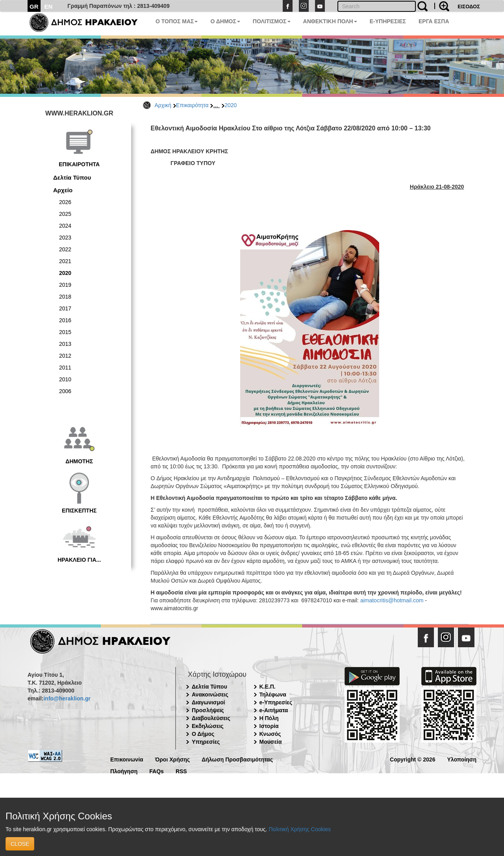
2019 (65, 285)
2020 (231, 105)
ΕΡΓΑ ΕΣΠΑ (434, 21)
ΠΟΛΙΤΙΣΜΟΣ (272, 21)
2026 (65, 202)
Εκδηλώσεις (208, 726)
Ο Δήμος (203, 734)
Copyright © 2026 (412, 759)
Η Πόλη (269, 718)
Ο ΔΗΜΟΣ (225, 21)
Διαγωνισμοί (208, 702)
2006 (65, 391)
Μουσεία (271, 742)
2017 (65, 308)
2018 (65, 297)
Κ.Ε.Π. (268, 687)
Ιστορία (269, 726)
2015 (65, 332)
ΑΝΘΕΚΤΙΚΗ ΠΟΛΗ (330, 21)
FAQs (157, 771)
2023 (65, 238)
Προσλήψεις (208, 710)
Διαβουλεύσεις (211, 718)
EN (49, 6)
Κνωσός (270, 734)
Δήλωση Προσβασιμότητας (237, 759)
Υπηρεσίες (206, 742)
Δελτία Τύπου (72, 177)
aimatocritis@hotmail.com (392, 600)
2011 (65, 368)
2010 (65, 379)
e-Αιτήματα (274, 710)
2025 (65, 214)
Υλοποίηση (462, 759)
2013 (65, 344)
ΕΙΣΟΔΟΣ (469, 6)
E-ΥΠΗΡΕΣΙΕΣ (388, 21)
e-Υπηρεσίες (276, 702)
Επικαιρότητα (192, 105)
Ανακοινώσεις (210, 694)
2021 (65, 261)
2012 (65, 356)
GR (34, 6)
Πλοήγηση (124, 771)
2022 (65, 249)
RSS (181, 771)
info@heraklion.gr (67, 698)
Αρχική (163, 105)
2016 (65, 320)
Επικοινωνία (127, 759)
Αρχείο (63, 190)
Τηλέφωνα (273, 694)
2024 (65, 226)
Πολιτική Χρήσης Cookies (300, 829)
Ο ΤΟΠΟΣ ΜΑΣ (177, 21)
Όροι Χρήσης (173, 759)
